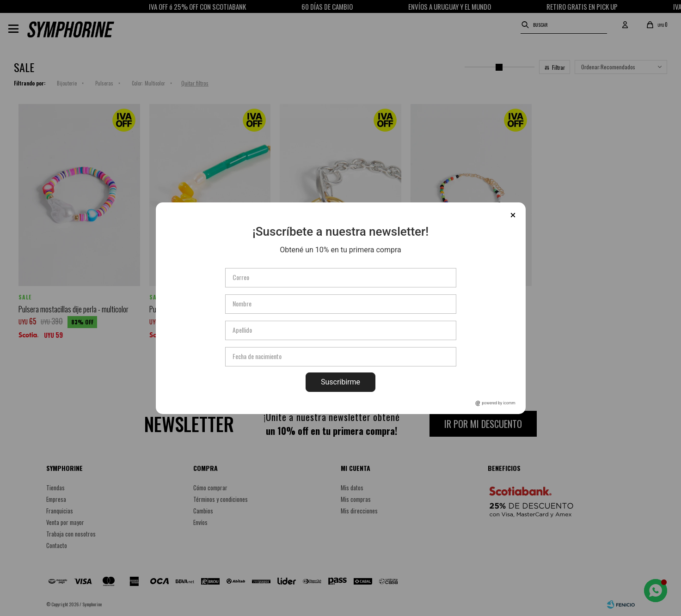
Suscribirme (340, 382)
